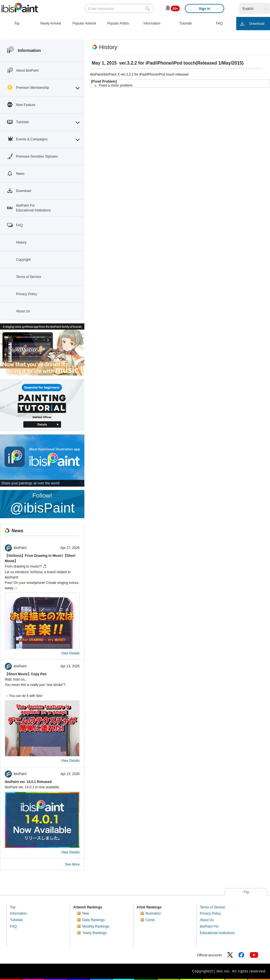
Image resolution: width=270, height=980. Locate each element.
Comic (150, 920)
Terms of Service (212, 907)
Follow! (42, 504)
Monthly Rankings (96, 926)
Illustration (153, 913)
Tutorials (17, 920)
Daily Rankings (94, 920)
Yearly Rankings (94, 933)
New (86, 913)
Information (19, 913)
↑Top (245, 892)
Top (13, 907)
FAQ (13, 926)
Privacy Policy (211, 913)
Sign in (204, 9)
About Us (207, 920)
